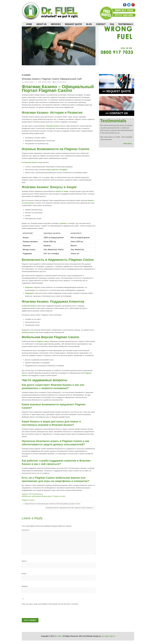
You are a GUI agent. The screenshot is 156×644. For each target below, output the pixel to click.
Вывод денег (47, 496)
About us (41, 24)
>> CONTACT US (117, 113)
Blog (89, 24)
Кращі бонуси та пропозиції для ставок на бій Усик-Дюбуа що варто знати (51, 504)
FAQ (112, 24)
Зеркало (25, 494)
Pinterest (121, 5)
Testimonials (125, 24)
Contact (101, 24)
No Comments (60, 82)
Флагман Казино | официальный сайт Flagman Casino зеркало (70, 508)
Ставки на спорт (59, 496)
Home (29, 24)
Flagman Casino (28, 500)
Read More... (128, 144)
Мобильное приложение (32, 496)
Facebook (125, 5)
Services (56, 24)
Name (24, 561)
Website (25, 586)
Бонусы (40, 494)
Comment (26, 530)
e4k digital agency (108, 636)
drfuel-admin (29, 82)
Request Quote (73, 24)
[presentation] (37, 611)
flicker (117, 5)
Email (24, 574)
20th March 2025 (44, 82)
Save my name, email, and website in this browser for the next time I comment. (50, 604)
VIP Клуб (33, 494)
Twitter (129, 5)
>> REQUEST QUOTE (117, 91)
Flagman (26, 75)
